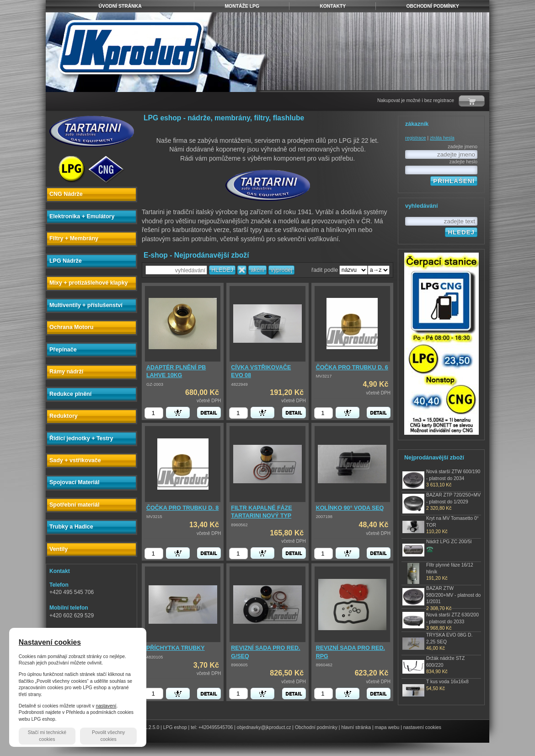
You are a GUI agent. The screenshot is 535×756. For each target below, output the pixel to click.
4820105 (155, 657)
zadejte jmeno (463, 147)
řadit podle (325, 270)
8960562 (239, 525)
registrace (416, 138)
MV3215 (154, 517)
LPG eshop (175, 727)
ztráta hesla (442, 138)
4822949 (239, 384)
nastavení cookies (422, 727)
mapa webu (387, 727)
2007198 (324, 517)
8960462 (324, 665)
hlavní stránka (356, 727)
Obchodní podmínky (316, 727)
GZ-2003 (155, 384)
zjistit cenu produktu (430, 549)
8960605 (239, 665)
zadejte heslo (463, 162)
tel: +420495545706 (212, 727)
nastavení (106, 706)
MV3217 (324, 376)
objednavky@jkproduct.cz (264, 727)
